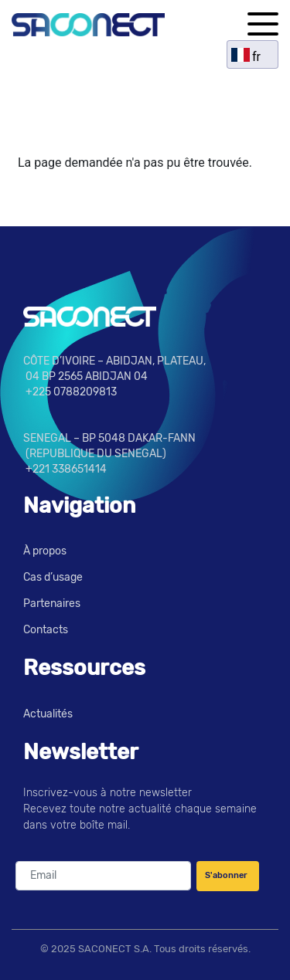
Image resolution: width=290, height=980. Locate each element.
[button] (263, 24)
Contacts (46, 630)
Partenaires (52, 604)
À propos (45, 551)
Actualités (48, 714)
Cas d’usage (53, 577)
